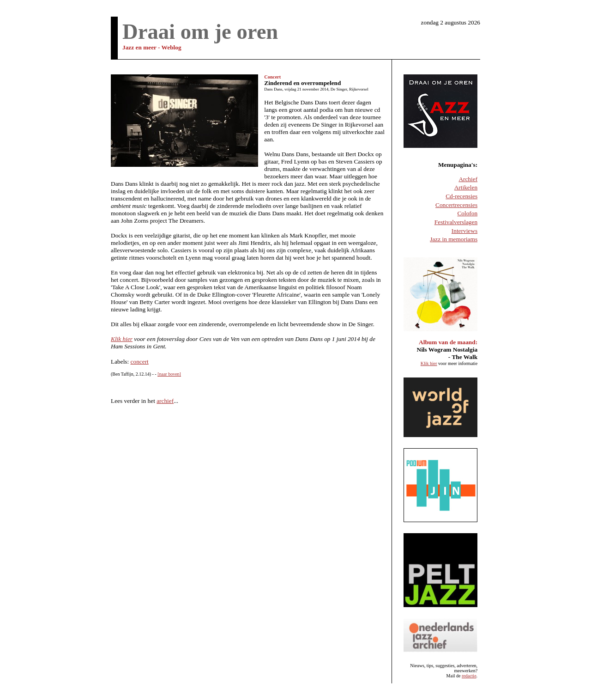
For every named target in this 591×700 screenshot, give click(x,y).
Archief (468, 179)
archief (165, 401)
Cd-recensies (461, 196)
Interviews (464, 231)
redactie (469, 676)
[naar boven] (169, 374)
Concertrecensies (456, 205)
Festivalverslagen (456, 222)
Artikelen (466, 187)
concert (140, 362)
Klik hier (122, 339)
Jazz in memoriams (454, 239)
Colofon (467, 213)
